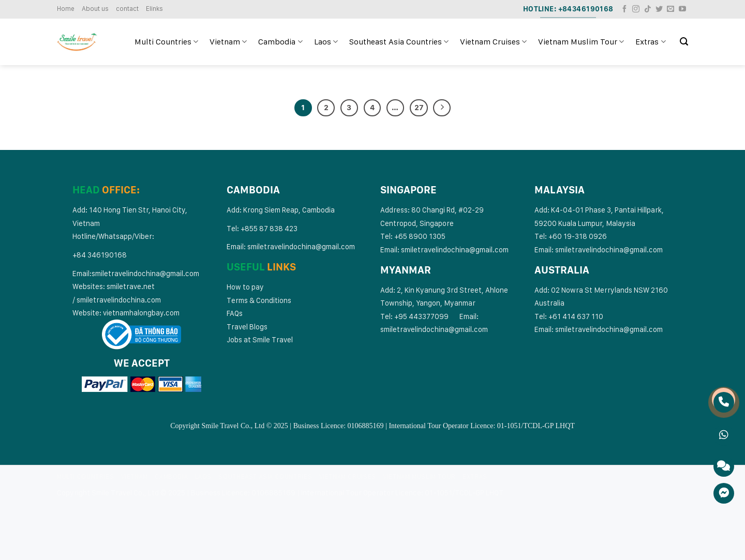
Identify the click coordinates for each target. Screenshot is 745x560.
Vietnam (228, 42)
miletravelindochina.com (121, 300)
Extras (650, 42)
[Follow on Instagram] (636, 9)
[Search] (684, 42)
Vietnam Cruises (493, 42)
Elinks (154, 9)
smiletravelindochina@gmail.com (145, 273)
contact (127, 9)
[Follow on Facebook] (624, 9)
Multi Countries (166, 42)
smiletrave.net (131, 286)
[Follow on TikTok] (648, 9)
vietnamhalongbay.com (141, 313)
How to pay (245, 287)
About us (95, 9)
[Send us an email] (671, 9)
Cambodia (280, 42)
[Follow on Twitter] (659, 9)
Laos (326, 42)
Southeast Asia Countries (399, 42)
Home (66, 9)
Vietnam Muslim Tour (581, 42)
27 (419, 108)
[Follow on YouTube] (682, 9)
